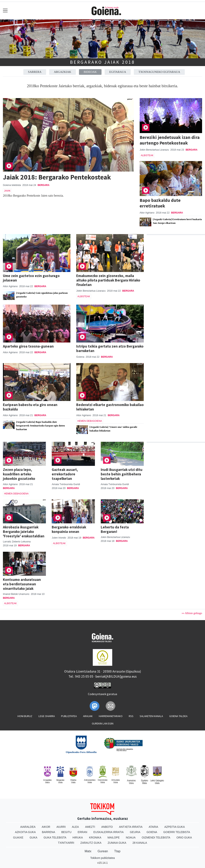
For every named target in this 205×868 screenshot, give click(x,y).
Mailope (114, 837)
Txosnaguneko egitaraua (159, 72)
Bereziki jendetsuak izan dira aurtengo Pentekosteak (170, 140)
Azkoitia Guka (25, 832)
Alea (75, 827)
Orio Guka (184, 837)
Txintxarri (66, 843)
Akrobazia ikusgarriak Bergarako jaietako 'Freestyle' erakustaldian (24, 532)
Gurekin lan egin (103, 723)
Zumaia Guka (117, 843)
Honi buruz (25, 716)
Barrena (49, 832)
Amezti (90, 827)
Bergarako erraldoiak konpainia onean (69, 529)
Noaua (131, 837)
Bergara (43, 185)
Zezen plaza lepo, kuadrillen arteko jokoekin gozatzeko (19, 474)
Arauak (88, 716)
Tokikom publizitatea (102, 858)
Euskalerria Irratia (108, 832)
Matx (88, 851)
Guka (33, 837)
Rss (131, 716)
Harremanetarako (111, 716)
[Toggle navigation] (5, 11)
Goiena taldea (178, 716)
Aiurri (61, 827)
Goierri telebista (177, 832)
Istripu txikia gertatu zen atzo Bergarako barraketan (110, 348)
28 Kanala (140, 843)
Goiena (152, 832)
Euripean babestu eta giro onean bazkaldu (30, 407)
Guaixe (18, 837)
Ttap (117, 851)
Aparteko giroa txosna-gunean (28, 346)
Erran (82, 832)
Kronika (95, 837)
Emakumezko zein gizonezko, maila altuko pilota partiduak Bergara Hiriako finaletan (108, 280)
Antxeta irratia (131, 827)
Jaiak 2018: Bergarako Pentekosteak (57, 177)
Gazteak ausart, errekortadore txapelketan (65, 474)
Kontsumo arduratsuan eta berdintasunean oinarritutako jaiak (22, 584)
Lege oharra (47, 716)
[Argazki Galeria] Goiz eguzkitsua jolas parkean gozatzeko (42, 295)
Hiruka (78, 837)
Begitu (66, 832)
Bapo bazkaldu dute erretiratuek (160, 203)
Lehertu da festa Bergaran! (115, 529)
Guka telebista (55, 837)
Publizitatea (69, 716)
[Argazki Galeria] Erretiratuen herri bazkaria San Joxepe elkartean (177, 221)
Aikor (46, 827)
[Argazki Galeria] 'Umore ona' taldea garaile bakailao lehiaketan (113, 429)
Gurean (103, 851)
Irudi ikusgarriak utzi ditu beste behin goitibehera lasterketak (122, 474)
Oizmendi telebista (156, 837)
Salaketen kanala (151, 716)
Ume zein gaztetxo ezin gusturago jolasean (31, 278)
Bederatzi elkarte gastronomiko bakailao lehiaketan (110, 407)
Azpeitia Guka (175, 827)
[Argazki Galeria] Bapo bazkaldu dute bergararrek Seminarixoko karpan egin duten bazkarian (40, 426)
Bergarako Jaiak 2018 (102, 62)
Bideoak (90, 72)
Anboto (107, 827)
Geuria (135, 832)
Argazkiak (63, 72)
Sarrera (35, 72)
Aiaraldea (28, 827)
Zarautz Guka (91, 843)
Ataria (153, 827)
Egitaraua (118, 72)
